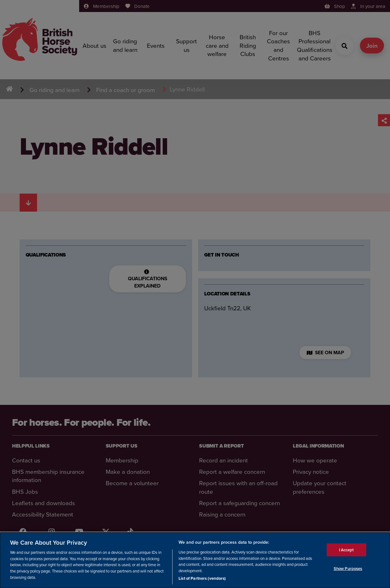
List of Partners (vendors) (202, 579)
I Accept (346, 550)
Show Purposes (348, 569)
